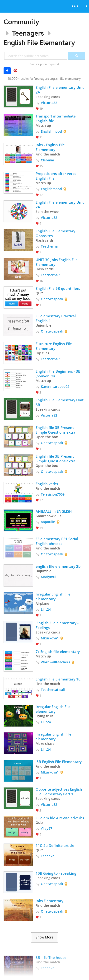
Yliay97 (47, 828)
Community (21, 22)
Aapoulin (48, 522)
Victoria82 (49, 103)
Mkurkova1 (50, 638)
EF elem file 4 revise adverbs (60, 818)
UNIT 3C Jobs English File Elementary (57, 262)
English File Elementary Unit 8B (60, 402)
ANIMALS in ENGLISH (54, 511)
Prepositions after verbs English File (56, 176)
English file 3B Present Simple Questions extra (56, 430)
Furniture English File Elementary (54, 346)
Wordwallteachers (55, 662)
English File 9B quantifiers (58, 288)
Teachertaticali (53, 690)
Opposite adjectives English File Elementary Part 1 (59, 792)
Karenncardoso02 (55, 387)
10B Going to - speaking (56, 873)
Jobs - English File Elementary (51, 147)
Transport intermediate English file (56, 118)
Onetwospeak (52, 299)
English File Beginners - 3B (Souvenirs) (59, 374)
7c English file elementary (58, 652)
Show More (44, 937)
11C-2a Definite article (55, 845)
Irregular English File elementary (54, 596)
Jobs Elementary (49, 901)
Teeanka (48, 856)
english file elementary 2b (58, 566)
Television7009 (53, 494)
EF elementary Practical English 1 (56, 318)
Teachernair (50, 246)
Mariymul (49, 577)
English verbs (47, 484)
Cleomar (48, 160)
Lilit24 (46, 609)
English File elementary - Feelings (58, 625)
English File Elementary (39, 43)
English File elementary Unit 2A (60, 90)
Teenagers (28, 33)
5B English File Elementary (59, 762)
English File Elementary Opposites (56, 233)
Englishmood (51, 131)
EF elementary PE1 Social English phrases (57, 541)
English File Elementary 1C (58, 679)
